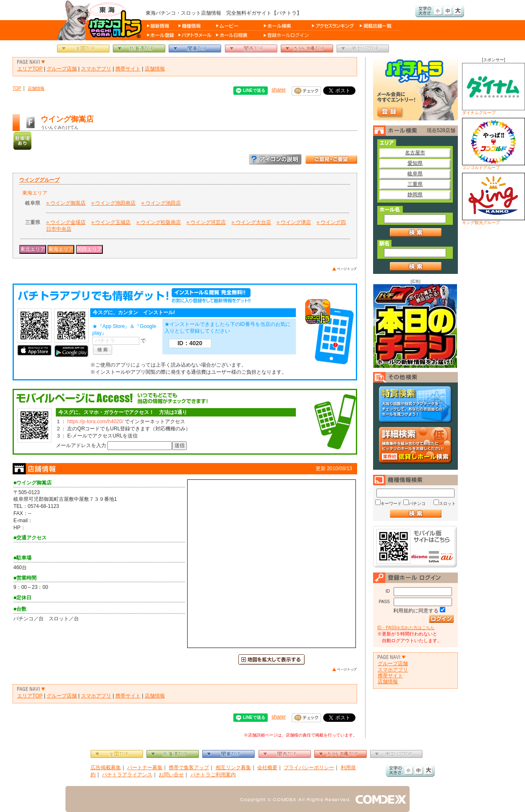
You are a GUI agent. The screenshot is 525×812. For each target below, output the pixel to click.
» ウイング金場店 (66, 222)
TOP (17, 88)
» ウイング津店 (294, 222)
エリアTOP (30, 69)
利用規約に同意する (416, 611)
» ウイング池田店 (161, 203)
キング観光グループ (494, 199)
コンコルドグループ (494, 144)
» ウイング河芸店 (206, 222)
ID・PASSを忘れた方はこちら (406, 628)
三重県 (415, 184)
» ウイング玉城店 (111, 222)
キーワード (391, 504)
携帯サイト (128, 69)
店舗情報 (155, 69)
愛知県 (415, 163)
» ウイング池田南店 (113, 203)
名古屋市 (415, 153)
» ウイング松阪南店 (159, 222)
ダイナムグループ (494, 89)
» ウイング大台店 (251, 222)
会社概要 (267, 768)
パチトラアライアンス (127, 775)
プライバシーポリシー (309, 768)
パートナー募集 (145, 768)
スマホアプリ (96, 69)
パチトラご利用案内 (213, 775)
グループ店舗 (62, 69)
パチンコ (417, 504)
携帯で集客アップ (189, 768)
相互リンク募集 (233, 768)
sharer (279, 90)
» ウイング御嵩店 (66, 203)
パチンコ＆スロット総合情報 (101, 20)
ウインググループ (39, 180)
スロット (447, 504)
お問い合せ (171, 775)
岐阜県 (415, 174)
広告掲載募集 (106, 768)
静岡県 (415, 195)
